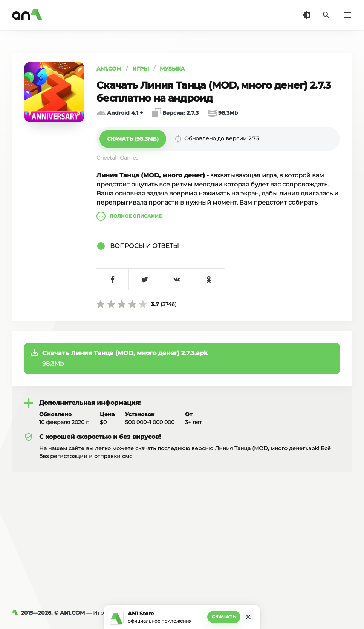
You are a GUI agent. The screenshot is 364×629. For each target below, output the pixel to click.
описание (129, 216)
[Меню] (347, 15)
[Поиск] (326, 15)
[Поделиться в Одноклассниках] (209, 279)
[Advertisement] (182, 529)
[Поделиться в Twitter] (145, 279)
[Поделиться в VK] (177, 279)
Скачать (224, 617)
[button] (133, 139)
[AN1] (17, 613)
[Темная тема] (307, 15)
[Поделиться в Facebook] (112, 279)
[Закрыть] (248, 617)
